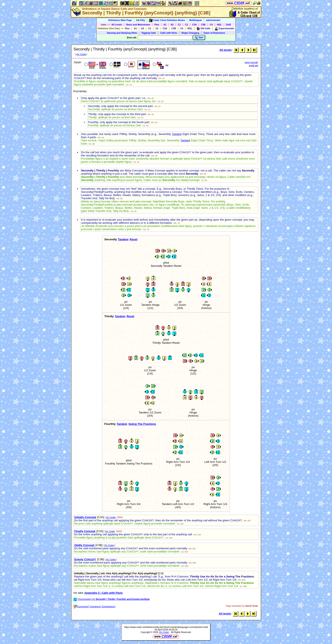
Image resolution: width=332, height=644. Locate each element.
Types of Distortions (214, 33)
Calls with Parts (169, 33)
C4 (211, 25)
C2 (187, 25)
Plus (157, 25)
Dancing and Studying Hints (122, 33)
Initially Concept (85, 517)
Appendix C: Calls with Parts (103, 593)
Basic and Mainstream (138, 25)
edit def (254, 65)
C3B (203, 25)
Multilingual (196, 20)
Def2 (229, 25)
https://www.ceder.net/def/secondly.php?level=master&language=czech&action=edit (166, 627)
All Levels (117, 25)
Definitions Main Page (120, 20)
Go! (199, 38)
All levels (225, 50)
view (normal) (251, 62)
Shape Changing (190, 33)
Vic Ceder (81, 54)
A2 (172, 25)
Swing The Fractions (142, 424)
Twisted (177, 134)
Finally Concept (85, 531)
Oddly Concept (84, 545)
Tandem (123, 239)
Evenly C (85, 559)
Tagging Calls (149, 33)
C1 (179, 25)
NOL (219, 25)
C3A (194, 25)
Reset (134, 239)
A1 (165, 25)
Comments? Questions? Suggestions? (95, 606)
